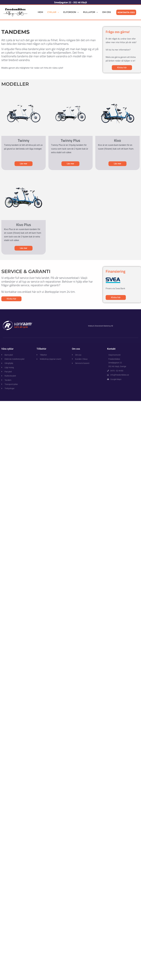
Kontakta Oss (126, 12)
